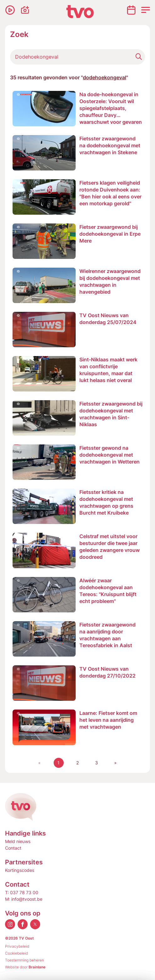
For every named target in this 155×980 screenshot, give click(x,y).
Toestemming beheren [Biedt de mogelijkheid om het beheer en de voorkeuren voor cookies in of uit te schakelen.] (24, 960)
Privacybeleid (17, 946)
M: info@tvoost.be (24, 899)
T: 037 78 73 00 (22, 892)
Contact (13, 848)
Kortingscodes (20, 870)
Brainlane (37, 967)
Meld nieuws (18, 841)
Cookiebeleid (16, 953)
